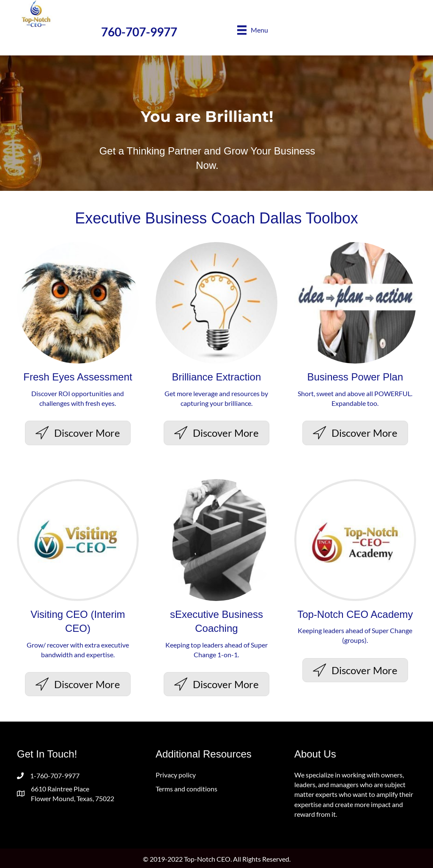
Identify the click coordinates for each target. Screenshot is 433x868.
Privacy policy (176, 775)
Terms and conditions (186, 789)
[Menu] (253, 30)
